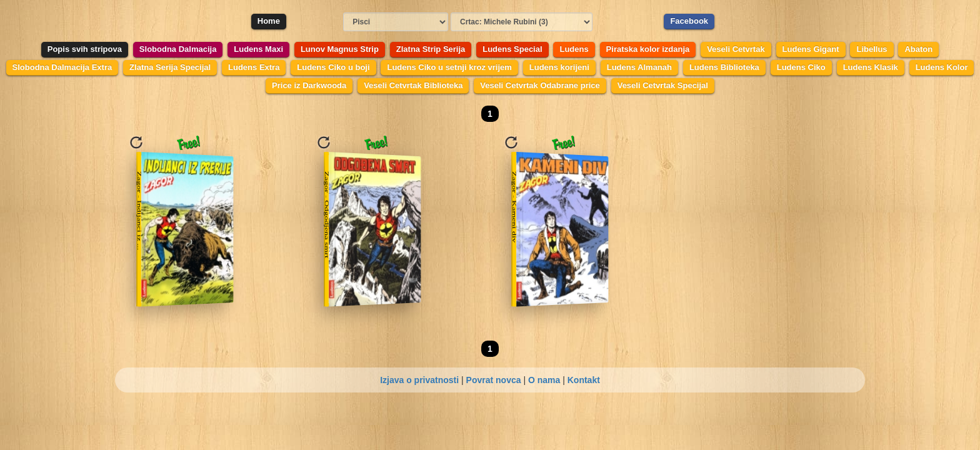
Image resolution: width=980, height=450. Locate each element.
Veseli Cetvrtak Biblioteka (413, 85)
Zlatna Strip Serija (431, 49)
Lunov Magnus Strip (340, 49)
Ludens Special (512, 49)
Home (269, 21)
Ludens (574, 49)
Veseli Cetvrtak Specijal (663, 85)
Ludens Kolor (942, 67)
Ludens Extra (254, 67)
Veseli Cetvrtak (736, 49)
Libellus (872, 49)
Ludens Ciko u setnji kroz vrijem (449, 67)
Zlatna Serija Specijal (170, 67)
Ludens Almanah (639, 67)
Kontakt (584, 380)
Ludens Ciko (801, 67)
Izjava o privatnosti (419, 380)
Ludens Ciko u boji (333, 67)
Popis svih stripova (85, 49)
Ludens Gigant (811, 49)
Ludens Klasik (871, 67)
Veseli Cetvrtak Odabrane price (540, 85)
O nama (544, 380)
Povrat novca (494, 380)
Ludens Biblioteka (724, 67)
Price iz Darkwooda (309, 85)
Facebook (689, 21)
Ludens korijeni (559, 67)
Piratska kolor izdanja (648, 49)
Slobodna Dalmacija (178, 49)
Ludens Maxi (258, 49)
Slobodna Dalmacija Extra (62, 67)
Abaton (918, 49)
